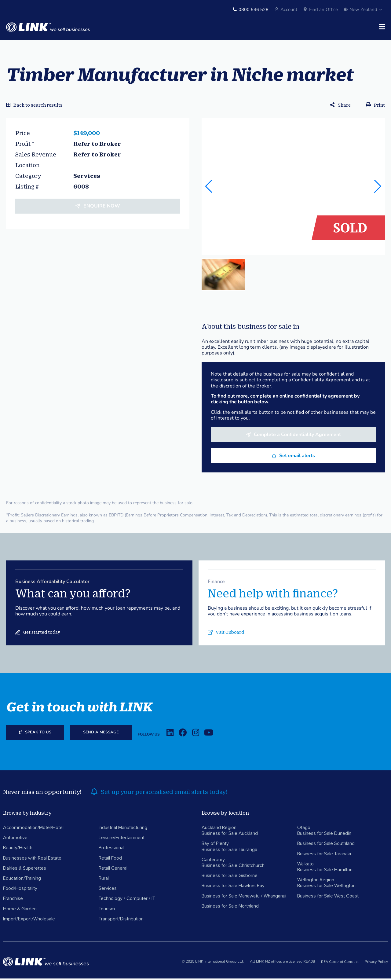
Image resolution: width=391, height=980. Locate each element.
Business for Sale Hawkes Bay (233, 887)
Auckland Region (219, 829)
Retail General (113, 870)
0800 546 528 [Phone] (254, 9)
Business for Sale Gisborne (230, 877)
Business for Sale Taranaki (324, 855)
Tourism (107, 910)
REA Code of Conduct (340, 963)
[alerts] (94, 793)
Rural (104, 880)
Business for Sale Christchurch (233, 867)
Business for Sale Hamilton (325, 871)
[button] (378, 188)
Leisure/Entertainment (122, 839)
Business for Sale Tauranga (229, 851)
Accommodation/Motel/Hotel (33, 829)
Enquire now (102, 207)
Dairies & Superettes (25, 870)
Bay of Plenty (215, 845)
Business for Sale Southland (326, 845)
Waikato (305, 865)
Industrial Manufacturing (123, 829)
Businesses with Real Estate (32, 860)
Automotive (15, 839)
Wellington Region (316, 882)
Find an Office (323, 9)
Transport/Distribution (121, 920)
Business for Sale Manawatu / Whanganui (244, 897)
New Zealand (363, 9)
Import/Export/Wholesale (29, 920)
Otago (304, 829)
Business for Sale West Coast (328, 897)
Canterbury (213, 861)
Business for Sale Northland (230, 908)
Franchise (13, 900)
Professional (111, 850)
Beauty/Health (18, 850)
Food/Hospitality (20, 890)
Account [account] (289, 9)
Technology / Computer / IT (127, 900)
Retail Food (110, 860)
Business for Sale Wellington (326, 887)
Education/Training (22, 880)
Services (108, 890)
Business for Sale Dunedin (324, 835)
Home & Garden (20, 910)
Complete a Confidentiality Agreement (297, 436)
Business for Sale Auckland (230, 835)
